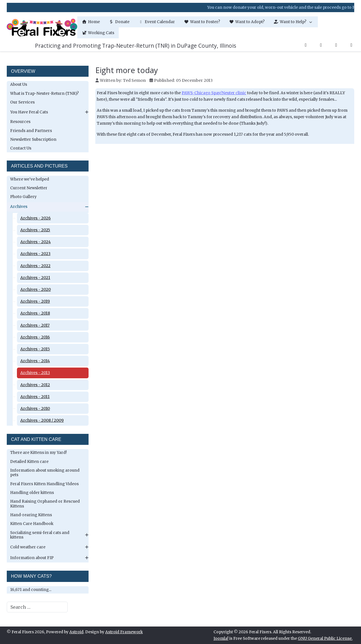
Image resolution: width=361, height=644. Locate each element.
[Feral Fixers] (42, 28)
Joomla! (221, 638)
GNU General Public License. (325, 638)
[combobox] (37, 607)
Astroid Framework (124, 632)
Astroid (76, 632)
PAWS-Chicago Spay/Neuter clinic (214, 93)
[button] (293, 22)
